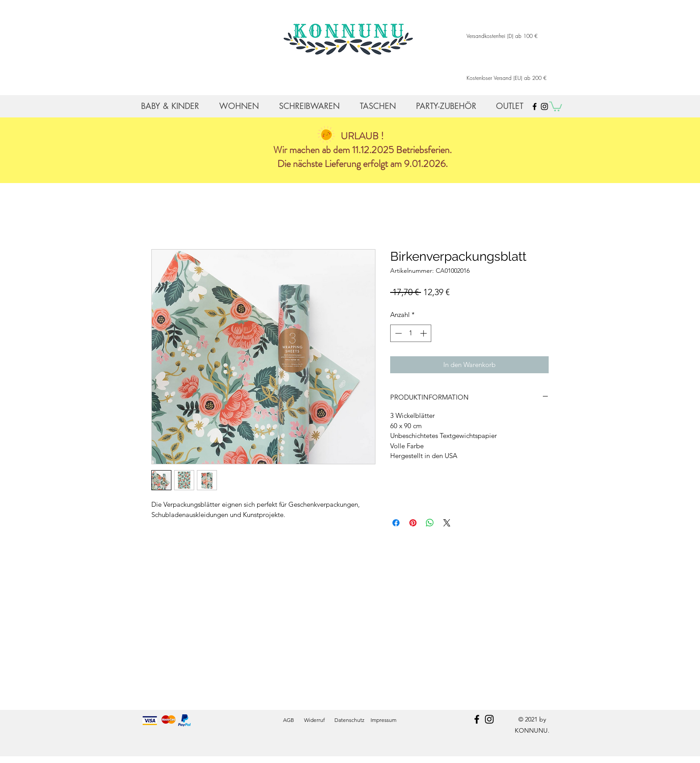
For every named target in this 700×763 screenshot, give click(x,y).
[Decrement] (398, 333)
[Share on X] (447, 523)
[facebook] (477, 719)
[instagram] (489, 719)
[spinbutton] (411, 333)
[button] (556, 106)
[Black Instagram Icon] (544, 106)
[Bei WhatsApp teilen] (430, 523)
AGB (289, 720)
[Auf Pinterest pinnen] (413, 523)
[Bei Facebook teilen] (396, 523)
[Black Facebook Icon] (535, 106)
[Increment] (424, 333)
